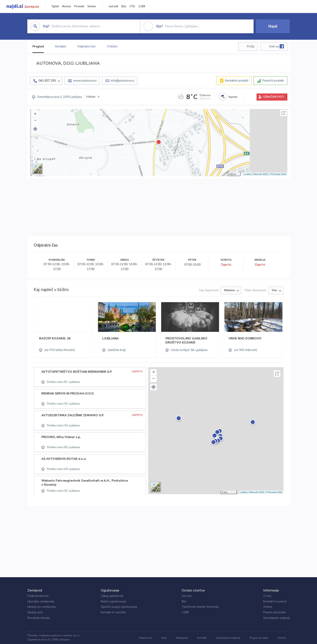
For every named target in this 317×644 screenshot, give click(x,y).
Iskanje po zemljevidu (42, 607)
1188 (142, 6)
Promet (79, 6)
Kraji (164, 638)
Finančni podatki (273, 81)
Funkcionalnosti (38, 596)
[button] (35, 129)
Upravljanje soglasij (276, 618)
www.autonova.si (85, 81)
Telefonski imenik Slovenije (200, 607)
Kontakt (202, 638)
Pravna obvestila (275, 612)
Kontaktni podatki (237, 81)
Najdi (273, 26)
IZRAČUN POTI (274, 97)
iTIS (132, 6)
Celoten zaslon (283, 113)
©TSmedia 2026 (278, 174)
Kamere (233, 97)
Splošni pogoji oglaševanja (119, 607)
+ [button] (35, 114)
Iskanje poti (35, 612)
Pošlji (251, 46)
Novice (66, 6)
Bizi (124, 6)
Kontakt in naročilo (113, 612)
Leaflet (247, 174)
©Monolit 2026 (260, 174)
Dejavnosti (146, 638)
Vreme (92, 6)
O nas (267, 596)
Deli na (277, 46)
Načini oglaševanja (113, 601)
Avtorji (268, 607)
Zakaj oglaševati (112, 596)
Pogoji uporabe (259, 638)
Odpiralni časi (86, 46)
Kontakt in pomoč (275, 601)
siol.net (113, 6)
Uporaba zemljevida (41, 601)
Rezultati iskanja (39, 618)
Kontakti (61, 46)
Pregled (38, 46)
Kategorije (182, 638)
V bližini (112, 46)
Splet (55, 6)
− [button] (35, 121)
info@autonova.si (122, 81)
